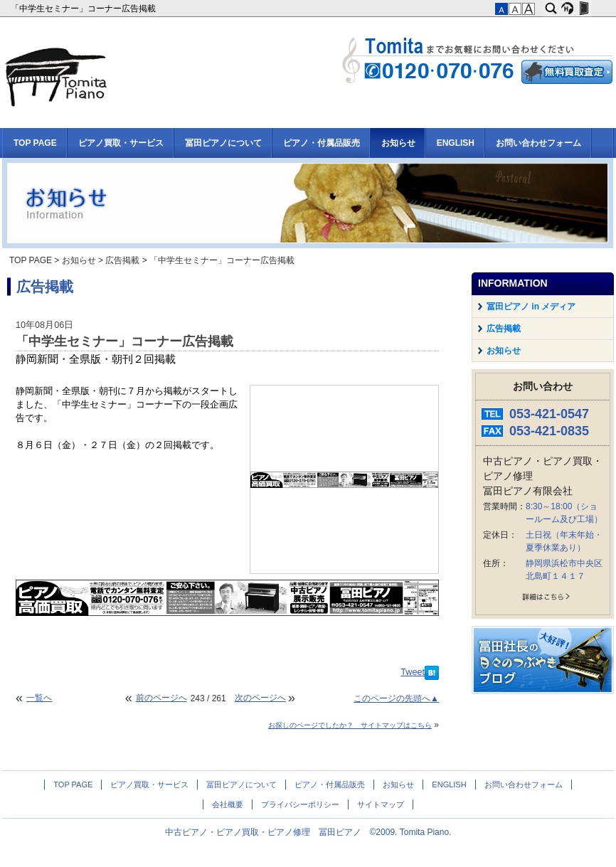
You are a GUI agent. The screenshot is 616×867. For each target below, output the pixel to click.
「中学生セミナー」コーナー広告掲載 (84, 9)
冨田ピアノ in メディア (531, 307)
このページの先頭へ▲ (396, 698)
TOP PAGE (35, 143)
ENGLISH (456, 143)
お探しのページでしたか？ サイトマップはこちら (350, 725)
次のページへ (260, 698)
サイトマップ (381, 804)
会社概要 (228, 804)
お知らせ (398, 143)
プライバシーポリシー (300, 804)
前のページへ (161, 698)
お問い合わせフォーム (538, 143)
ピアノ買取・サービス (121, 143)
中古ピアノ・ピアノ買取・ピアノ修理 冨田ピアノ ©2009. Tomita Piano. (308, 832)
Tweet (413, 672)
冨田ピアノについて (223, 143)
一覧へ (39, 698)
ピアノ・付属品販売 (322, 143)
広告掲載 (122, 260)
